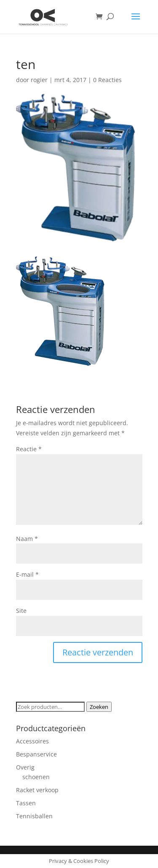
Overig (25, 767)
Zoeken (99, 707)
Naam (27, 539)
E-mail (27, 574)
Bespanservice (36, 754)
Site (21, 611)
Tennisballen (34, 816)
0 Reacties (107, 80)
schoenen (36, 777)
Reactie (29, 449)
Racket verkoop (37, 790)
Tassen (26, 803)
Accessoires (32, 741)
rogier (39, 80)
